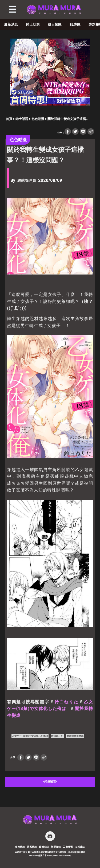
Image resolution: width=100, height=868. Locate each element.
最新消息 (11, 25)
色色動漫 (38, 119)
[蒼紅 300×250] (50, 104)
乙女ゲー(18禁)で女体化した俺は (30, 736)
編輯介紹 (44, 847)
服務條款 (20, 847)
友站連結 (80, 847)
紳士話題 (33, 25)
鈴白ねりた (66, 702)
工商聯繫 (68, 847)
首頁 (9, 119)
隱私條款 (32, 847)
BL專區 (75, 25)
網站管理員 (27, 181)
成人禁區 (55, 25)
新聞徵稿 (56, 847)
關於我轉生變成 (75, 736)
